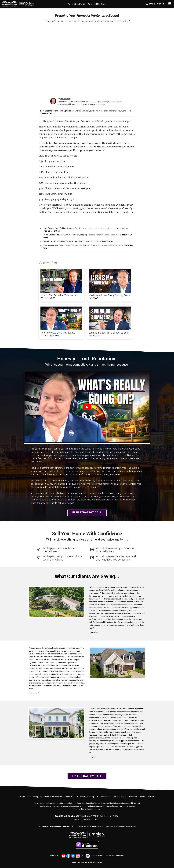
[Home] (17, 4)
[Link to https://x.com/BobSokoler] (83, 856)
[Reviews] (151, 797)
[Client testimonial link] (57, 602)
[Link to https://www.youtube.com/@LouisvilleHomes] (63, 856)
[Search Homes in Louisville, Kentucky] (79, 797)
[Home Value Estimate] (53, 797)
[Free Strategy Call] (35, 797)
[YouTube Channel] (119, 797)
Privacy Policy (98, 856)
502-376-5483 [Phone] (155, 4)
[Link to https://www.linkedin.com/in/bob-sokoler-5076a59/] (73, 856)
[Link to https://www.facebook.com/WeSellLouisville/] (68, 856)
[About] (142, 797)
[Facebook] (133, 797)
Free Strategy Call (51, 231)
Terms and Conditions (115, 856)
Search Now (107, 241)
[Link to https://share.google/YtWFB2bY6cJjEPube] (88, 856)
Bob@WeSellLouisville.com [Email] (125, 826)
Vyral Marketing (96, 862)
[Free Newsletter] (103, 797)
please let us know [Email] (94, 809)
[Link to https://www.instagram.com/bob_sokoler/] (78, 856)
